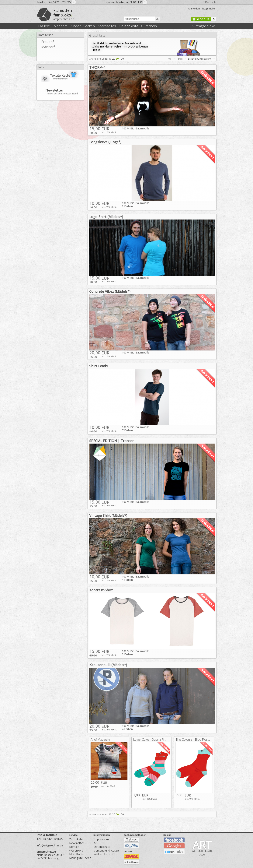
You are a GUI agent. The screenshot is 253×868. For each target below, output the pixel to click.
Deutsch (211, 2)
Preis (180, 59)
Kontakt (74, 847)
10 (110, 59)
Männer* (61, 26)
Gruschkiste (128, 26)
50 (117, 59)
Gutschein (149, 26)
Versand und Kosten (107, 850)
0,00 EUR (201, 19)
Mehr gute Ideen (80, 858)
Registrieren (209, 9)
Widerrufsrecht (104, 854)
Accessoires (107, 26)
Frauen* (45, 26)
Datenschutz (102, 847)
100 (122, 59)
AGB (97, 843)
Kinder (76, 26)
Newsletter (77, 843)
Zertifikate (76, 839)
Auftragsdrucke (203, 26)
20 (114, 59)
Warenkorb (76, 850)
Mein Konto (77, 854)
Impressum (101, 839)
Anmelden (194, 9)
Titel (169, 59)
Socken (89, 26)
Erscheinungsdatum (200, 59)
